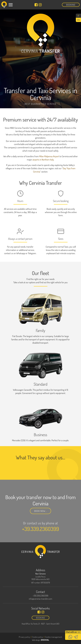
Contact (12, 638)
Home (11, 619)
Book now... (41, 511)
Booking (71, 5)
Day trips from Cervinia (22, 627)
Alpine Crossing (17, 635)
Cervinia (13, 631)
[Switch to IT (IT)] (78, 16)
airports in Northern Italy (43, 160)
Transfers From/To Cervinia (25, 622)
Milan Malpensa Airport (49, 156)
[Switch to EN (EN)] (78, 20)
